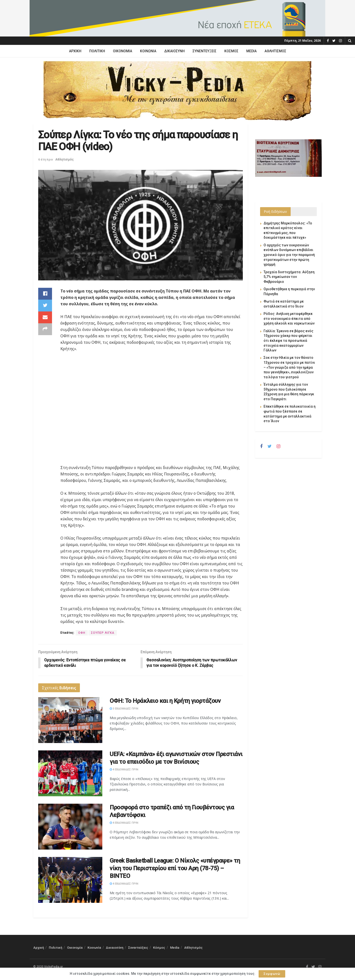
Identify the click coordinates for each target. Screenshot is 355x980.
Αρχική (75, 51)
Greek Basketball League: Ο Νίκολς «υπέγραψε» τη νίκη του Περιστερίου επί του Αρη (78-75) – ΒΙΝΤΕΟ (175, 868)
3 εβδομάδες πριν (124, 709)
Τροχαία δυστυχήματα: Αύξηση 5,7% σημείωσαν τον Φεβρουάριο (289, 277)
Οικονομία (123, 51)
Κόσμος (231, 51)
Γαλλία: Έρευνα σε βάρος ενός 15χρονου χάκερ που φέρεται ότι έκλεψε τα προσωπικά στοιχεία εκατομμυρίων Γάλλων (288, 341)
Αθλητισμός (275, 51)
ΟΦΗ (82, 633)
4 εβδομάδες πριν (124, 770)
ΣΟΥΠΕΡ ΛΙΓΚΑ (103, 633)
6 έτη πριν (46, 159)
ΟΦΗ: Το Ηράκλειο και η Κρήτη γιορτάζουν (165, 701)
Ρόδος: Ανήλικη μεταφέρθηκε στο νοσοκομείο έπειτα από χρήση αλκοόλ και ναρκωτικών (289, 318)
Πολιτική (97, 51)
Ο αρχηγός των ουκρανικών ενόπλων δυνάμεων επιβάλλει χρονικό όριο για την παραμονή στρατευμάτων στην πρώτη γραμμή (289, 255)
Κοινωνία (148, 51)
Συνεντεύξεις (204, 51)
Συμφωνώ (272, 974)
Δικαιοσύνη (174, 51)
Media (251, 51)
